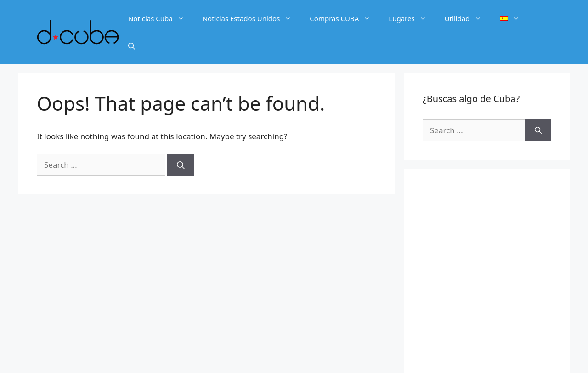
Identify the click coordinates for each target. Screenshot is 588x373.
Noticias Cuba (161, 18)
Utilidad (468, 18)
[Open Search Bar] (132, 46)
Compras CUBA (345, 18)
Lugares (412, 18)
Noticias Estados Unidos (252, 18)
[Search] (181, 165)
